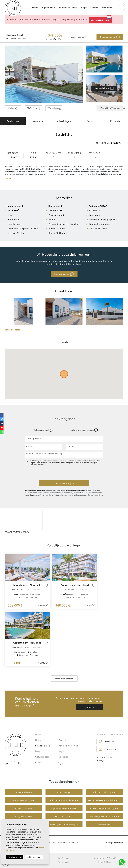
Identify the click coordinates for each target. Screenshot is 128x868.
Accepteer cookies (15, 857)
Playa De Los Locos (64, 817)
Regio (84, 8)
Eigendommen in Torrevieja (64, 809)
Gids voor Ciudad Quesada (105, 792)
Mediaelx (119, 843)
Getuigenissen (42, 757)
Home (35, 8)
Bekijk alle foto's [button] (13, 330)
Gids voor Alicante (23, 792)
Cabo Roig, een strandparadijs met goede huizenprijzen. (65, 825)
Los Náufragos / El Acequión (105, 858)
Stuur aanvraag (64, 484)
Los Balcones (64, 858)
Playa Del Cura (105, 862)
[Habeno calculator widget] (24, 520)
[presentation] (64, 474)
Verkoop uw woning (68, 8)
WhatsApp (54, 108)
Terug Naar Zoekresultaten (111, 108)
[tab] (13, 121)
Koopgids (63, 757)
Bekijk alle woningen (64, 679)
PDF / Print (34, 108)
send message (108, 749)
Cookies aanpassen (34, 857)
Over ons (63, 740)
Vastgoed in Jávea (23, 817)
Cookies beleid (56, 843)
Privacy (69, 843)
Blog (38, 751)
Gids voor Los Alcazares (23, 801)
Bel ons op (107, 742)
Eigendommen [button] (48, 8)
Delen (13, 108)
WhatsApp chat (44, 430)
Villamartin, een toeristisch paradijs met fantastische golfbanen (106, 817)
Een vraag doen (110, 37)
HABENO (24, 532)
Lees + (8, 179)
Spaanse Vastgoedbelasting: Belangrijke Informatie (106, 809)
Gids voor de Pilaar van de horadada (105, 801)
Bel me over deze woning (84, 430)
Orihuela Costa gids (23, 809)
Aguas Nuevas (64, 862)
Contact (94, 8)
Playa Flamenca (105, 825)
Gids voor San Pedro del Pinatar (64, 801)
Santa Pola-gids (64, 792)
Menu (121, 6)
